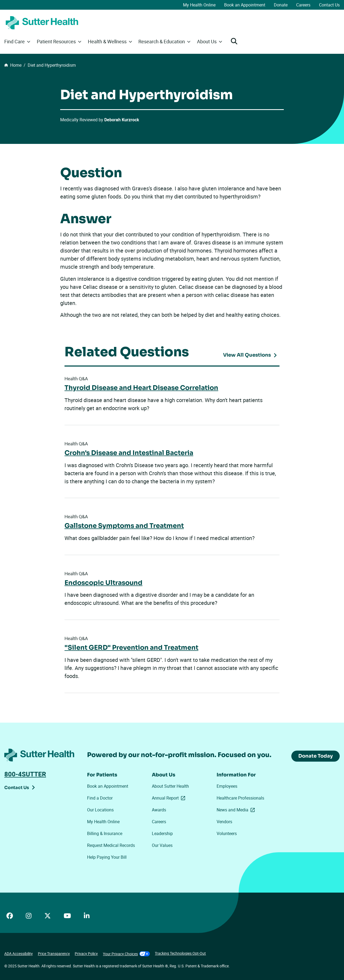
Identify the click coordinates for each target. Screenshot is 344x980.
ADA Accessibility (19, 954)
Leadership (162, 833)
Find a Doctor (100, 798)
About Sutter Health (170, 786)
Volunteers (227, 833)
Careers (303, 5)
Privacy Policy (86, 954)
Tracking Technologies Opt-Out (180, 953)
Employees (227, 786)
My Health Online (199, 5)
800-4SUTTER (25, 774)
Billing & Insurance (105, 833)
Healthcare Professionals (240, 798)
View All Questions (247, 355)
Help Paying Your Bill (107, 857)
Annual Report (170, 798)
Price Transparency (54, 954)
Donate (281, 5)
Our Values (162, 845)
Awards (159, 810)
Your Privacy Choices (126, 954)
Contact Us (329, 5)
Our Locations (100, 810)
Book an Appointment (245, 5)
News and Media (236, 810)
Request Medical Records (111, 845)
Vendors (224, 822)
